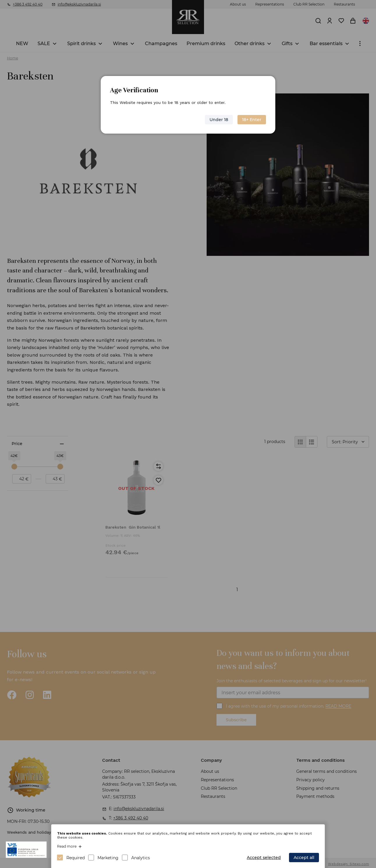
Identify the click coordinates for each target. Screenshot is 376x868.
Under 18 (219, 120)
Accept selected (264, 858)
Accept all (304, 858)
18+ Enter (252, 120)
